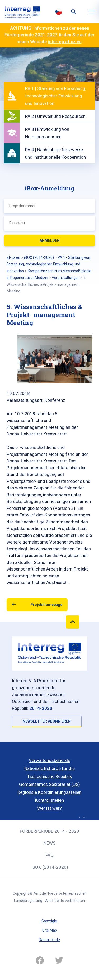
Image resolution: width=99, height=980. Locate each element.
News (49, 843)
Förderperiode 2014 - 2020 (49, 831)
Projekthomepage (46, 605)
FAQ (49, 855)
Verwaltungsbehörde (49, 760)
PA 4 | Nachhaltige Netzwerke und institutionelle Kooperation (55, 153)
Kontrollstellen (49, 800)
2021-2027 (46, 35)
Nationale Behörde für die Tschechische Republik (49, 772)
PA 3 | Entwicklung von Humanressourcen (47, 133)
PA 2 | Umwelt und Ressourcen (55, 116)
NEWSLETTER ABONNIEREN (47, 721)
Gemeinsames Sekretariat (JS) (49, 784)
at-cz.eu (13, 257)
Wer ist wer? (49, 808)
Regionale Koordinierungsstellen (49, 792)
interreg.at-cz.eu (65, 42)
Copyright (49, 921)
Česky (59, 11)
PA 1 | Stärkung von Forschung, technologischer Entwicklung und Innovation (56, 96)
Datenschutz (49, 940)
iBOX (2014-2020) (50, 867)
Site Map (50, 930)
